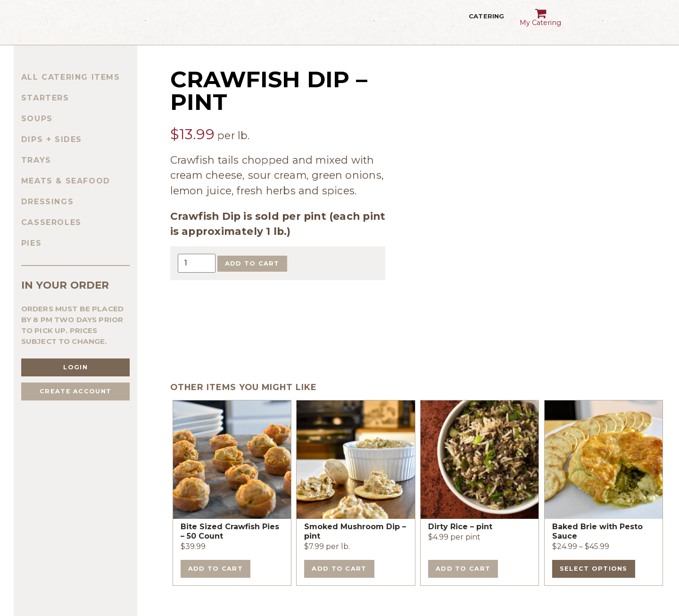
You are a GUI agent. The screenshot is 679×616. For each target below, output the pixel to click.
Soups (37, 119)
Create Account (75, 391)
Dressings (47, 202)
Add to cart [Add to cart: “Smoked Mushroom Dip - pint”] (339, 569)
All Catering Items (71, 77)
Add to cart (252, 263)
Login (75, 367)
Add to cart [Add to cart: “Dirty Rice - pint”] (463, 569)
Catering (486, 22)
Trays (36, 160)
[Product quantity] (197, 263)
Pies (31, 243)
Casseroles (51, 222)
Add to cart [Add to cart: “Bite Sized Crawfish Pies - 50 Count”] (215, 569)
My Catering (541, 14)
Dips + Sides (52, 139)
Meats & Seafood (66, 181)
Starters (45, 98)
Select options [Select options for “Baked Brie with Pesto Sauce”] (594, 569)
